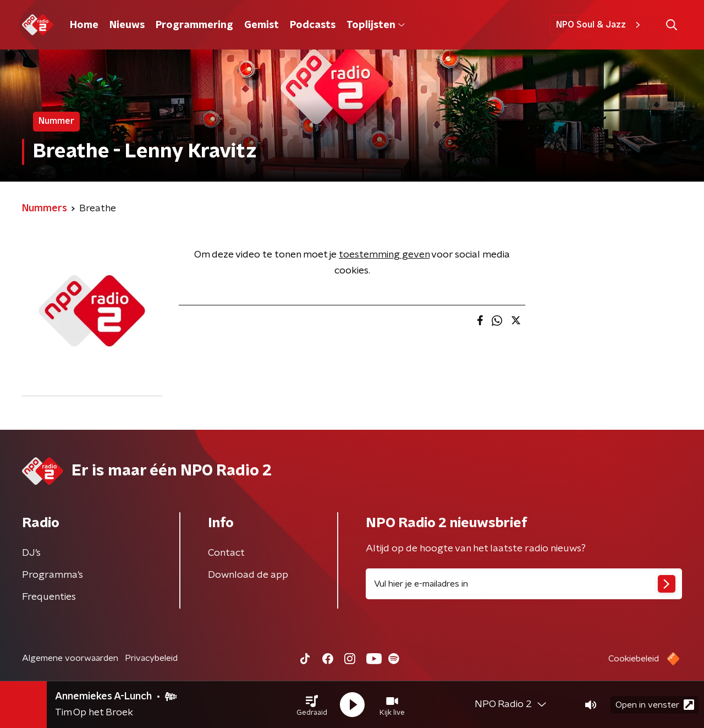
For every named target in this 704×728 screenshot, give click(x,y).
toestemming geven (384, 255)
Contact (226, 553)
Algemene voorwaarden (70, 658)
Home (84, 25)
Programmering (194, 25)
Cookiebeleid (634, 659)
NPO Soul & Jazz (600, 25)
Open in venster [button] (655, 705)
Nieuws (127, 25)
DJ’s (31, 553)
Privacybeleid (151, 658)
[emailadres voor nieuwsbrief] (524, 584)
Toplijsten (376, 25)
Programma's (53, 575)
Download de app (248, 575)
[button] (312, 705)
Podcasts (313, 25)
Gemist (262, 25)
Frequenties (49, 597)
